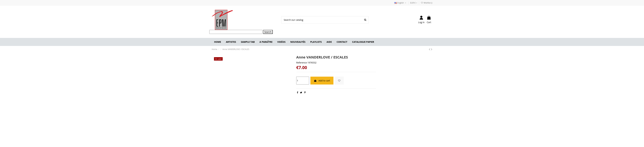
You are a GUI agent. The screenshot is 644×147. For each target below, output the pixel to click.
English (400, 3)
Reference (302, 63)
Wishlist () (426, 3)
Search (268, 32)
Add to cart (322, 81)
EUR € (414, 3)
